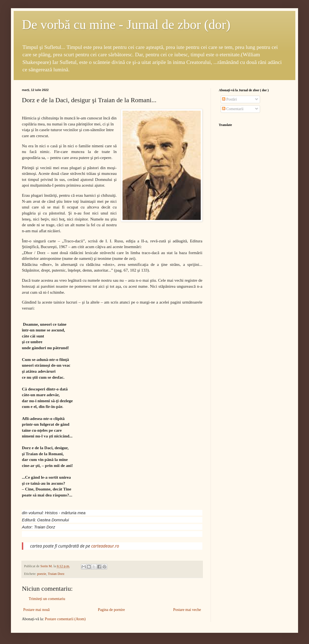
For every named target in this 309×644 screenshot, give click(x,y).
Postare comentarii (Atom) (65, 619)
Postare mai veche (187, 610)
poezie (42, 574)
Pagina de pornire (111, 610)
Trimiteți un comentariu (47, 599)
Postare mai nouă (36, 610)
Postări (229, 99)
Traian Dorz (56, 574)
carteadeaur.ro (105, 546)
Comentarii (233, 109)
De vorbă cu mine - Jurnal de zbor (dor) (126, 24)
